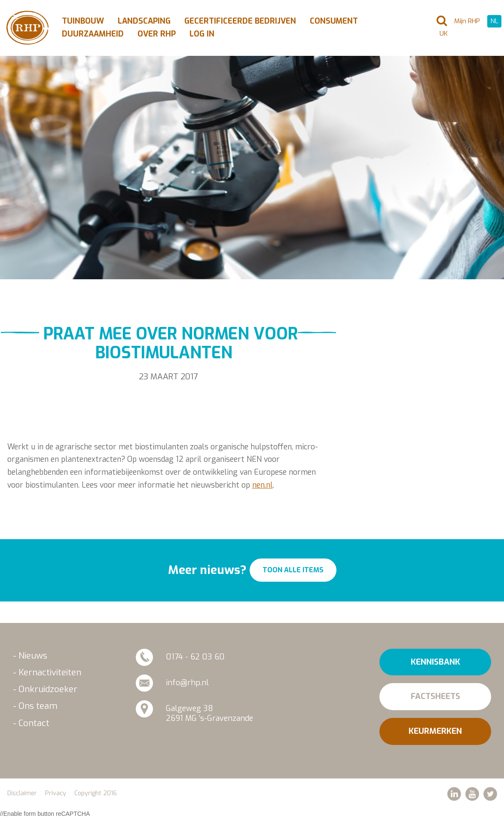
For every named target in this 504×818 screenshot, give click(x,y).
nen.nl (263, 485)
